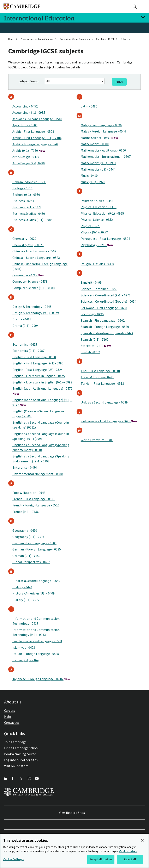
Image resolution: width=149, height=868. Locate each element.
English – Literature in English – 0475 (39, 376)
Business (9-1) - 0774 (27, 207)
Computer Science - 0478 (30, 281)
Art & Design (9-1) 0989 (29, 163)
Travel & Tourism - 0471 (97, 377)
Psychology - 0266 (97, 245)
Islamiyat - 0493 (24, 647)
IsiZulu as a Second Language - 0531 (37, 641)
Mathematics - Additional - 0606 (103, 150)
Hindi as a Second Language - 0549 (36, 581)
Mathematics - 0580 (95, 144)
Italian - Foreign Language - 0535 (36, 654)
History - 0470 (22, 587)
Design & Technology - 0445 (32, 307)
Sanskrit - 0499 (91, 282)
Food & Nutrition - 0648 (29, 493)
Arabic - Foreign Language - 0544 (35, 144)
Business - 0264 (23, 201)
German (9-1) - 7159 (26, 556)
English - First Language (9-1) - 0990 (38, 363)
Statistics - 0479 (96, 346)
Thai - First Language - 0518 (100, 371)
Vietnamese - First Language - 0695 (109, 421)
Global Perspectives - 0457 (31, 562)
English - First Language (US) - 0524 (37, 370)
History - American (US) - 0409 (34, 593)
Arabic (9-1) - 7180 (29, 150)
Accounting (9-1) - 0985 (29, 112)
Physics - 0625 (91, 226)
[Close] (142, 840)
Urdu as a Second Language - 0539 (104, 402)
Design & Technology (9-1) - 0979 (36, 313)
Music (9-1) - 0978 (93, 182)
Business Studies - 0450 (29, 214)
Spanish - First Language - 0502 (103, 320)
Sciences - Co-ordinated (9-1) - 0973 (106, 295)
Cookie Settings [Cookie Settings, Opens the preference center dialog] (13, 859)
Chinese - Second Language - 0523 (36, 258)
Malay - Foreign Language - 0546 (103, 131)
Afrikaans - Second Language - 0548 (37, 119)
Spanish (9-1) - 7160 (95, 339)
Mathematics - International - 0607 (106, 156)
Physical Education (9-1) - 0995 (102, 213)
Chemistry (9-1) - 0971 (28, 245)
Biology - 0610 (22, 188)
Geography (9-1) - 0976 (28, 537)
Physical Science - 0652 (97, 220)
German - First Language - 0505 (34, 543)
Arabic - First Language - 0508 (33, 131)
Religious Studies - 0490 (97, 264)
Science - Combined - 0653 (99, 289)
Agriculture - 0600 (25, 125)
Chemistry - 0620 (24, 239)
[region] (74, 851)
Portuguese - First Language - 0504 (105, 239)
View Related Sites (72, 813)
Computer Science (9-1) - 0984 (34, 288)
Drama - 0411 (22, 319)
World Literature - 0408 (97, 440)
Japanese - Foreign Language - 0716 (41, 679)
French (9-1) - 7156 (26, 512)
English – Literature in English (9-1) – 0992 (42, 382)
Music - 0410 (89, 176)
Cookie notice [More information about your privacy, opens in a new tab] (128, 851)
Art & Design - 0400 (26, 157)
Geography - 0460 (25, 530)
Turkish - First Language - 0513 (102, 383)
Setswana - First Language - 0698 (104, 308)
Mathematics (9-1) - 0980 (98, 163)
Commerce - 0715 (28, 275)
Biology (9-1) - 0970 (26, 195)
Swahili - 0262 (90, 352)
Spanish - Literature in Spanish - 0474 (107, 333)
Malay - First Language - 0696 (101, 125)
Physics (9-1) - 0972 (94, 232)
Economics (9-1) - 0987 (28, 351)
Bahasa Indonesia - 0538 (29, 182)
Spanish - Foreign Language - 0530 (105, 327)
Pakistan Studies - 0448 (97, 201)
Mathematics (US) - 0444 (98, 169)
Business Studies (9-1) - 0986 (32, 220)
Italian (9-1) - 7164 (25, 660)
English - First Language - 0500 (34, 357)
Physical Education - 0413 (99, 207)
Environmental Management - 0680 (38, 474)
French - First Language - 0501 (34, 499)
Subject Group (29, 81)
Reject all (130, 859)
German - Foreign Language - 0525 (37, 549)
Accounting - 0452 (25, 106)
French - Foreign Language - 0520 (36, 505)
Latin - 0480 (89, 106)
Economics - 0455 (25, 344)
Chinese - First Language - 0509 (34, 251)
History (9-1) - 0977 (26, 600)
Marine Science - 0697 (99, 138)
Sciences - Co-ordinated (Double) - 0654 (108, 301)
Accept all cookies (101, 859)
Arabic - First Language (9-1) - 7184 (37, 138)
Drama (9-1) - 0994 (25, 326)
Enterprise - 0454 (25, 467)
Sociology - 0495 (92, 314)
